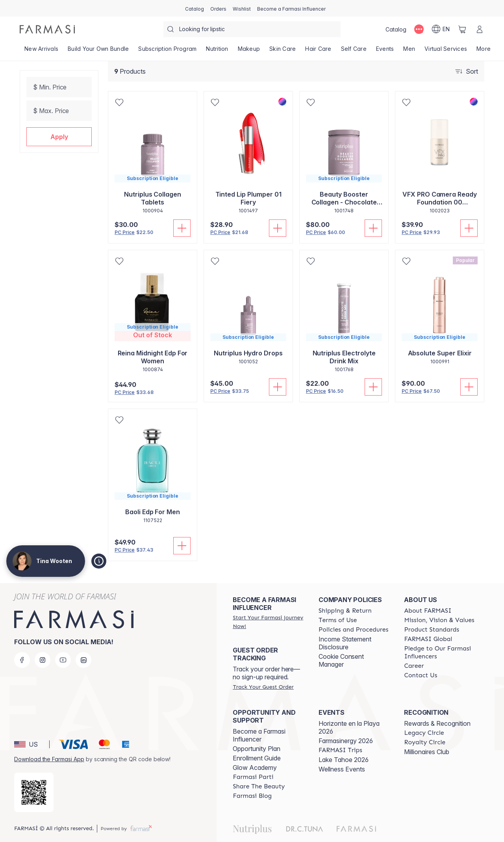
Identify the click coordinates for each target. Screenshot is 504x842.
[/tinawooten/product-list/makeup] (249, 51)
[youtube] (63, 660)
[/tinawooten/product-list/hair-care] (318, 51)
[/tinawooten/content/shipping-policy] (345, 611)
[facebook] (22, 660)
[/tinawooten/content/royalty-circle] (425, 742)
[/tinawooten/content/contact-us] (421, 675)
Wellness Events (342, 769)
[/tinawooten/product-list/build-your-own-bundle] (98, 51)
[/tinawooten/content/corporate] (428, 639)
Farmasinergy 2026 (346, 741)
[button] (59, 137)
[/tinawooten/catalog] (195, 8)
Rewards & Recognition (437, 723)
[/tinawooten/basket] (462, 29)
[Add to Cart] (182, 228)
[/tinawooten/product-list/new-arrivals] (41, 51)
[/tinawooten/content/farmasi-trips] (340, 750)
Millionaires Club (427, 752)
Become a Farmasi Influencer (259, 735)
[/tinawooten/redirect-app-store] (34, 792)
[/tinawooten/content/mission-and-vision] (439, 620)
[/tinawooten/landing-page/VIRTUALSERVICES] (446, 51)
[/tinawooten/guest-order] (263, 687)
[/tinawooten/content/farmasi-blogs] (252, 796)
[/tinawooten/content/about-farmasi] (428, 611)
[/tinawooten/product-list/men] (409, 51)
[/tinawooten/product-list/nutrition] (217, 51)
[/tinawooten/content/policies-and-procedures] (353, 630)
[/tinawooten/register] (218, 8)
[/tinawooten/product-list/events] (385, 51)
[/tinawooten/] (47, 29)
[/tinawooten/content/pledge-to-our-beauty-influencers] (440, 652)
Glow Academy (255, 768)
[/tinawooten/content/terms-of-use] (338, 620)
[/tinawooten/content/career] (414, 666)
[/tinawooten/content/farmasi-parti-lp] (253, 777)
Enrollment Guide (257, 758)
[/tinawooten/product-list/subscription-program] (167, 51)
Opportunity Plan (257, 749)
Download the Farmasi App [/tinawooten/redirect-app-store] (49, 759)
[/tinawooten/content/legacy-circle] (424, 733)
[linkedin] (83, 660)
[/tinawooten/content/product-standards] (432, 630)
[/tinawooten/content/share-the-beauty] (259, 786)
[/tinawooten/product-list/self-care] (354, 51)
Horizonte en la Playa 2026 (349, 727)
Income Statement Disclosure (345, 643)
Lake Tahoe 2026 (344, 760)
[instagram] (43, 660)
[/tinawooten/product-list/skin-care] (283, 51)
